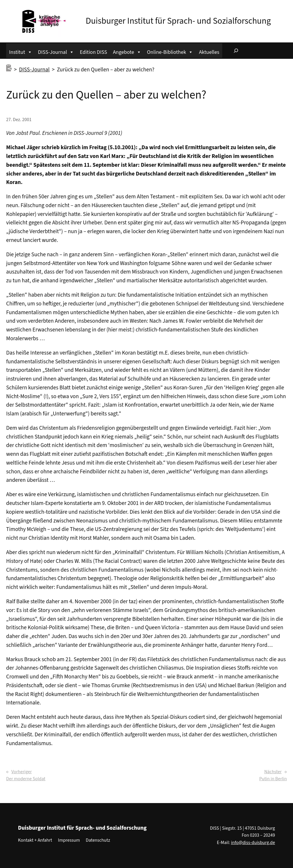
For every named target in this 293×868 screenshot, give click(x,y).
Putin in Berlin (273, 779)
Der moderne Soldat (26, 779)
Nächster (273, 772)
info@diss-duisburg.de (253, 843)
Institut (21, 51)
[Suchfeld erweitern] (236, 51)
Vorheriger (22, 772)
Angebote (127, 51)
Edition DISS (93, 52)
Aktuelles (209, 52)
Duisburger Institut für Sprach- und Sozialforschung (178, 21)
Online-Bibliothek (170, 51)
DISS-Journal (56, 51)
